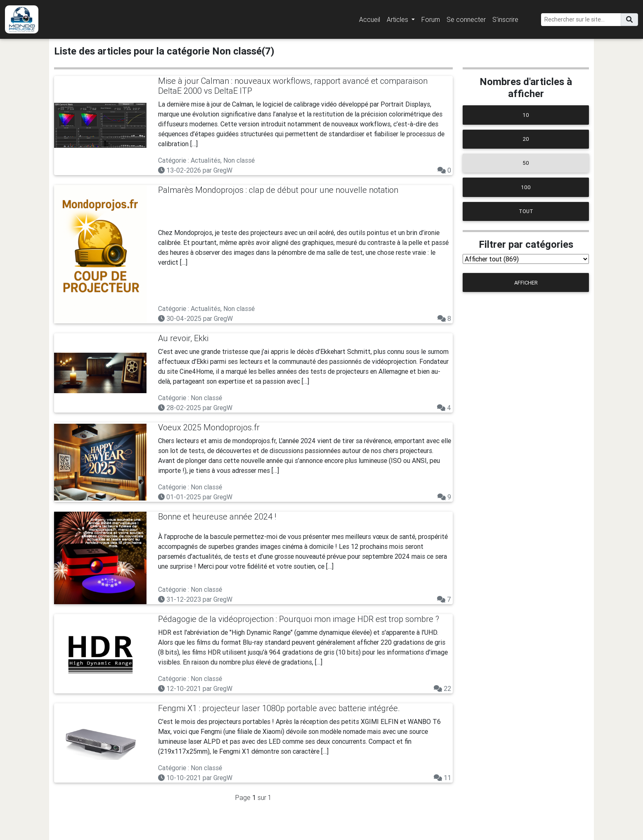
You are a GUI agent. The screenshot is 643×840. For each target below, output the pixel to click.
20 (526, 139)
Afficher (526, 283)
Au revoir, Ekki (183, 338)
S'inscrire (505, 19)
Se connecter (466, 19)
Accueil (370, 19)
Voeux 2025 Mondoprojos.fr (209, 427)
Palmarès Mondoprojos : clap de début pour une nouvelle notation (278, 190)
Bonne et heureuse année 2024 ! (217, 516)
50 (526, 163)
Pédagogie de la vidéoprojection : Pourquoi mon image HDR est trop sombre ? (299, 619)
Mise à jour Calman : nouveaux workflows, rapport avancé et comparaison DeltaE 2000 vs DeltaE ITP (293, 86)
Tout (526, 211)
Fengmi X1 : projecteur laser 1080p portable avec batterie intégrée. (279, 708)
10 (526, 115)
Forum (431, 19)
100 (526, 187)
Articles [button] (398, 19)
